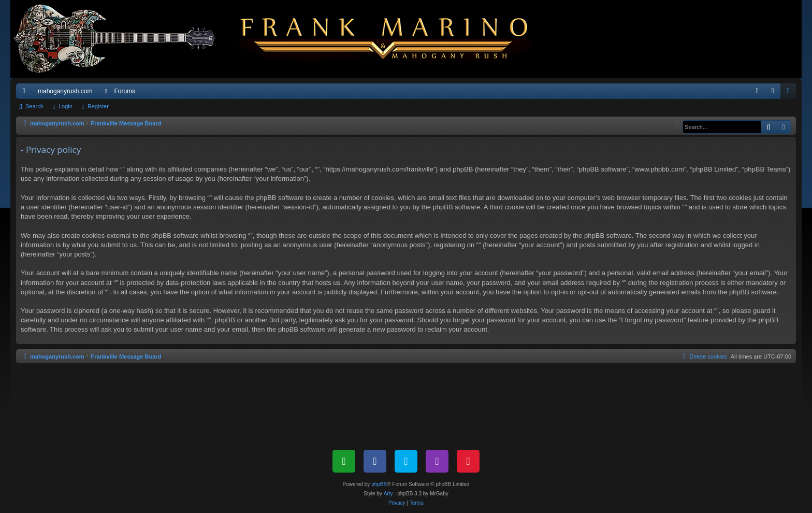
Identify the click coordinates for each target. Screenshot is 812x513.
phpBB (379, 484)
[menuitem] (757, 91)
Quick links (26, 93)
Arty (388, 494)
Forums (125, 91)
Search (34, 106)
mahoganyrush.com (65, 91)
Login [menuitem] (775, 93)
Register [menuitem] (791, 93)
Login (66, 106)
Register (98, 106)
